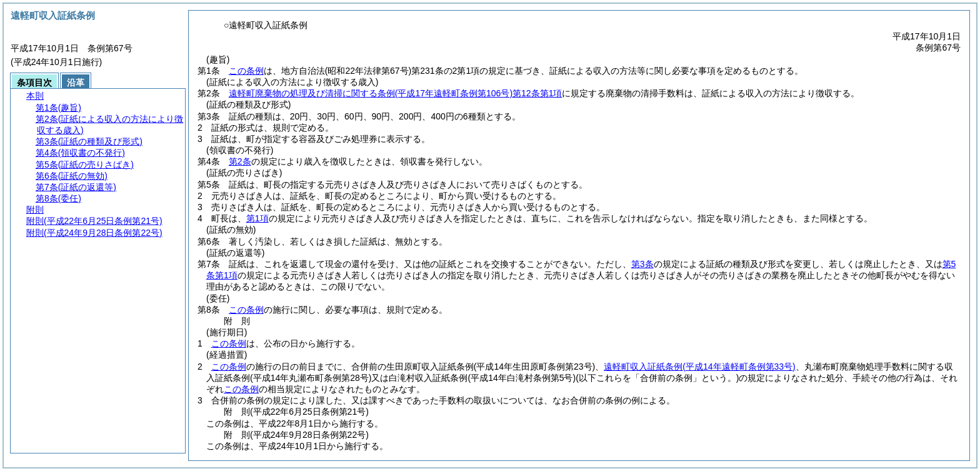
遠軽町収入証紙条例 (699, 367)
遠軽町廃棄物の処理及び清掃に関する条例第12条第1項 (396, 93)
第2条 (240, 161)
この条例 (246, 71)
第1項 (257, 218)
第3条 (642, 264)
